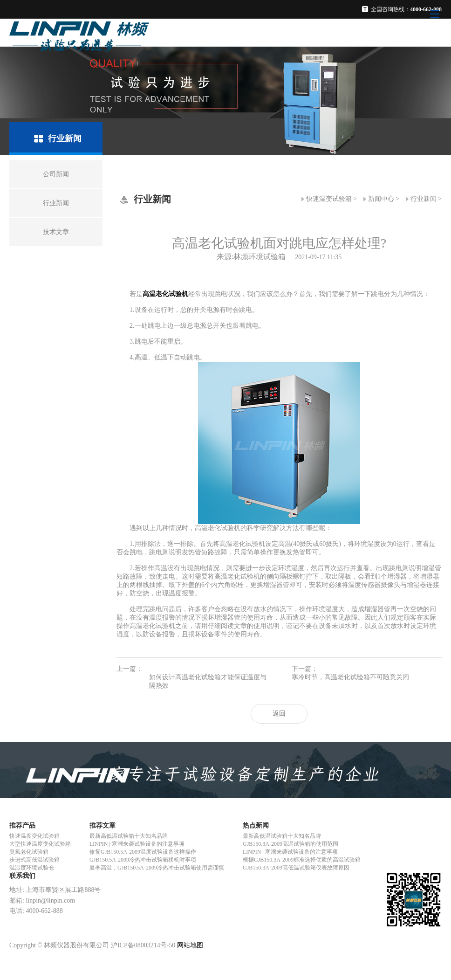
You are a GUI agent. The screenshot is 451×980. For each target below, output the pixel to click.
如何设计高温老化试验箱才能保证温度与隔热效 (208, 681)
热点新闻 (256, 825)
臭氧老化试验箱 (29, 852)
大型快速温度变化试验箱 (40, 844)
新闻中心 (381, 199)
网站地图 (190, 945)
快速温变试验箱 (329, 199)
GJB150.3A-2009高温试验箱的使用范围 (290, 844)
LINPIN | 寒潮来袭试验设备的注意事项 (137, 844)
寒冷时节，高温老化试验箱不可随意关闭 (350, 677)
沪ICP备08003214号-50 (143, 945)
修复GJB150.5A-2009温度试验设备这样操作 (143, 852)
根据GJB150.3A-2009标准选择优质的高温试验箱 (302, 860)
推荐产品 (22, 825)
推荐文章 (102, 825)
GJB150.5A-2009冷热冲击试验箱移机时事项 (143, 860)
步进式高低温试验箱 (34, 860)
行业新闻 (424, 199)
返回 (279, 714)
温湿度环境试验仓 (32, 868)
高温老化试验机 (165, 294)
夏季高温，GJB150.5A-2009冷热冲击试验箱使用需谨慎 (157, 868)
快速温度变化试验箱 (34, 836)
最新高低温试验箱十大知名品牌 (129, 836)
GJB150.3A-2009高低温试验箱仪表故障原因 (296, 868)
